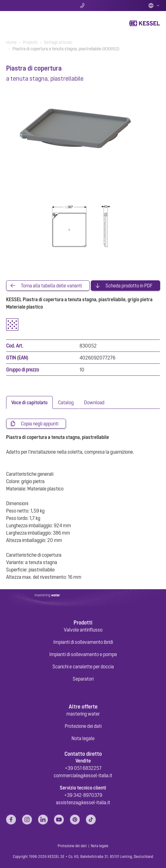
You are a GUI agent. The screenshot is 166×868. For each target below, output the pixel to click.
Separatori (83, 679)
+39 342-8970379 (83, 795)
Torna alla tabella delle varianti (51, 286)
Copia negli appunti (40, 424)
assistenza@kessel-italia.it (83, 802)
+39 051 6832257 (83, 768)
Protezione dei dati (83, 726)
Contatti (83, 6)
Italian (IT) (154, 6)
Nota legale (83, 738)
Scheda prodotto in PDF (129, 286)
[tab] (29, 402)
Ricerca (31, 6)
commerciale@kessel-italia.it (83, 775)
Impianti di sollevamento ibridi (83, 642)
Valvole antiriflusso (83, 630)
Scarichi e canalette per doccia (83, 666)
